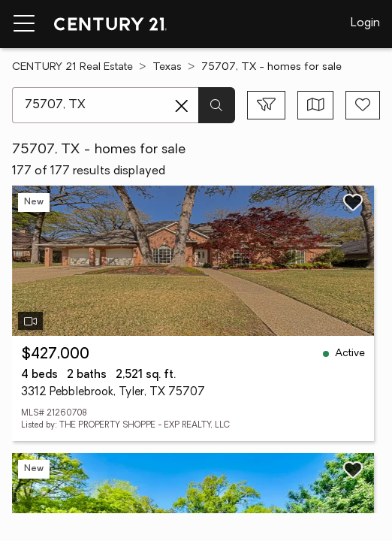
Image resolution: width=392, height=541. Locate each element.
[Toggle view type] (316, 105)
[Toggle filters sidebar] (266, 105)
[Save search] (363, 105)
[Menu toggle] (24, 24)
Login (365, 23)
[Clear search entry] (182, 106)
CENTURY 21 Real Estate (72, 67)
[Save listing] (353, 202)
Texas (167, 67)
